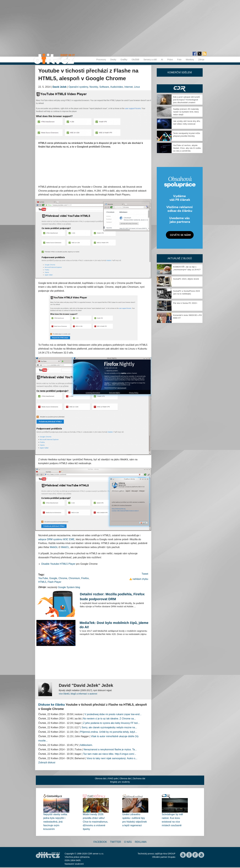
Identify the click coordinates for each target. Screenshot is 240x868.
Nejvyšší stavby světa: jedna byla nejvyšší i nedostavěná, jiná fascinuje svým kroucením (55, 822)
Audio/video (117, 87)
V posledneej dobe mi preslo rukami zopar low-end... (113, 714)
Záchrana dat (139, 778)
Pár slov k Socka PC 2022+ (185, 303)
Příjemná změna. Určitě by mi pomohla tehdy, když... (109, 732)
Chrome (63, 578)
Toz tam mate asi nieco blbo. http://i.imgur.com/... (110, 754)
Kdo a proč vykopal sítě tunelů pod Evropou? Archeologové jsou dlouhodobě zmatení (186, 100)
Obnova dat (125, 778)
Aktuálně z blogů (180, 258)
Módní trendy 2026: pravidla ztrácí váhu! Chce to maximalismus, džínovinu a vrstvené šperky (95, 822)
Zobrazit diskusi (47, 762)
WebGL (54, 547)
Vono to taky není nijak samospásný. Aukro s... (112, 758)
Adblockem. (86, 745)
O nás (128, 842)
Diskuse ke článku (52, 705)
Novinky (94, 87)
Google (53, 578)
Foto (179, 60)
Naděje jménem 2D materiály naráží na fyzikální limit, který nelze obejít (186, 112)
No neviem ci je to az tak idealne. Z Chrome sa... (109, 719)
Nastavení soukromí (74, 864)
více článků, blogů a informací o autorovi (78, 694)
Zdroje (201, 60)
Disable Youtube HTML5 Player (58, 564)
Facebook (100, 842)
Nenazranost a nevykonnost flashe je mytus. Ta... (110, 749)
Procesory (101, 60)
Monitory (190, 60)
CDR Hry (180, 89)
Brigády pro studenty (120, 782)
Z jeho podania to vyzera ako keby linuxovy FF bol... (111, 723)
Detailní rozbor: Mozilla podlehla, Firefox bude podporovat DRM (112, 597)
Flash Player (54, 582)
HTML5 (42, 582)
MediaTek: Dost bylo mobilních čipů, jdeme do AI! (114, 625)
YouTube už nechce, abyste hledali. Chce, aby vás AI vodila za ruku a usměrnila (187, 148)
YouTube (43, 578)
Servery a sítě (150, 60)
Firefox (85, 578)
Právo (170, 60)
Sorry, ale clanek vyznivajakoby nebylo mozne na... (109, 727)
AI (162, 60)
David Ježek (60, 87)
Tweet (145, 574)
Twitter (115, 842)
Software (104, 87)
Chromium (74, 578)
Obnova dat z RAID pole (106, 778)
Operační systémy (78, 87)
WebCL (65, 547)
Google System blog (69, 587)
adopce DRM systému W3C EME (56, 539)
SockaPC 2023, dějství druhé (186, 279)
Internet (129, 87)
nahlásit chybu (140, 579)
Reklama (141, 842)
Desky (113, 60)
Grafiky (124, 60)
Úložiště (135, 60)
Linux (137, 87)
